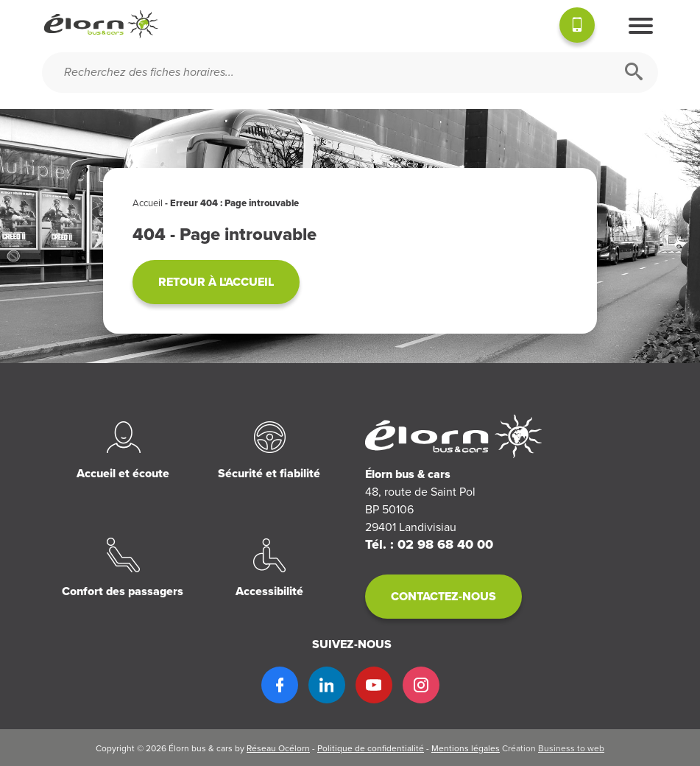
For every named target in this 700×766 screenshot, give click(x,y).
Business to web (571, 748)
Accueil (148, 203)
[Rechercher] (634, 73)
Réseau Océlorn (278, 748)
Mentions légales (466, 748)
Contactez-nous (443, 597)
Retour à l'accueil (216, 282)
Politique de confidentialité (371, 748)
